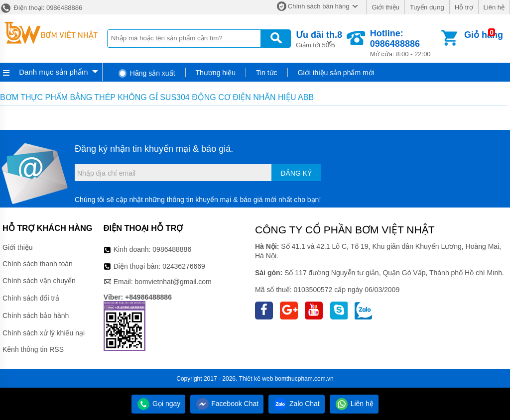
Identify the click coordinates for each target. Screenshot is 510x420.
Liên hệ (494, 7)
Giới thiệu (385, 7)
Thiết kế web (256, 379)
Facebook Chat (227, 404)
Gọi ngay (158, 404)
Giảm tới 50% (319, 39)
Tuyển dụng (427, 7)
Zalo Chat (297, 404)
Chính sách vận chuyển (39, 281)
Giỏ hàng (484, 35)
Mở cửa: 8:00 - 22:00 (405, 43)
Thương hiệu (216, 73)
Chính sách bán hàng (319, 6)
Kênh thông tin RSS (33, 349)
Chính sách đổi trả (31, 298)
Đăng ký (296, 173)
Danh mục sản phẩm (53, 72)
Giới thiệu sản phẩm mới (336, 73)
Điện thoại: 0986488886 (41, 8)
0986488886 (172, 249)
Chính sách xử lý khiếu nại (44, 333)
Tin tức (267, 73)
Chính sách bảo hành (36, 315)
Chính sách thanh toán (38, 264)
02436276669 (184, 266)
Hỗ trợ (464, 7)
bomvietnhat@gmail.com (173, 282)
